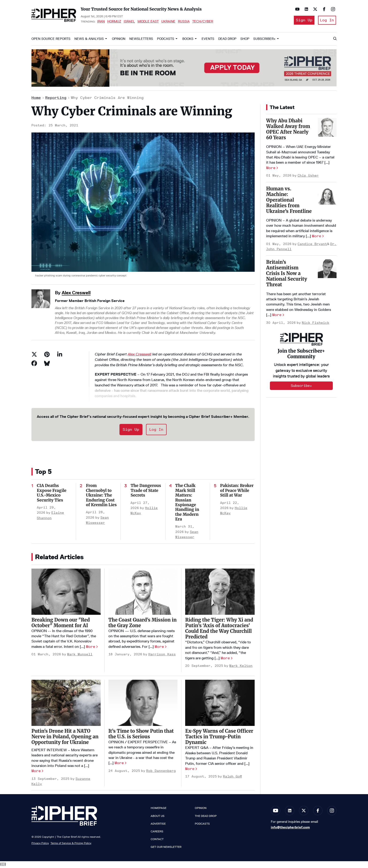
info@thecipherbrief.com (290, 829)
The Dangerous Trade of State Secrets (146, 492)
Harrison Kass (162, 656)
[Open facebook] (323, 9)
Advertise (158, 825)
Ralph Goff (232, 778)
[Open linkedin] (305, 9)
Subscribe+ (301, 387)
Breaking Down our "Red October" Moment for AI (61, 624)
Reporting (56, 99)
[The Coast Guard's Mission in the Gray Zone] (143, 593)
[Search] (335, 40)
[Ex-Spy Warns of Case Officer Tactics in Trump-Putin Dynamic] (220, 704)
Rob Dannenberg (161, 772)
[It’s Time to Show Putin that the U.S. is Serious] (143, 704)
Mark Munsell (80, 656)
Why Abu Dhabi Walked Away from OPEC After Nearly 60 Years (288, 130)
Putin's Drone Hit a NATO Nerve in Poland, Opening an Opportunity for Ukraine (65, 738)
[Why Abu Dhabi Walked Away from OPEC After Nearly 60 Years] (327, 129)
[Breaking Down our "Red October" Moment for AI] (66, 593)
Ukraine (168, 22)
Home (36, 99)
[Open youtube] (296, 9)
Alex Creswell (76, 294)
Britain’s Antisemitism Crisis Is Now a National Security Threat (287, 275)
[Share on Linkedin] (60, 356)
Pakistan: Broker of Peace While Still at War (237, 492)
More (91, 648)
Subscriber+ (264, 40)
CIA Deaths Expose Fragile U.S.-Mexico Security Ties (52, 494)
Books (188, 40)
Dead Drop (227, 40)
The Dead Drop (206, 817)
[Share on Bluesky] (47, 365)
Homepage (159, 810)
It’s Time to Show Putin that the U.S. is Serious (141, 735)
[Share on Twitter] (34, 356)
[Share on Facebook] (34, 365)
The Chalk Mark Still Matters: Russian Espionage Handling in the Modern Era (187, 504)
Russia (184, 22)
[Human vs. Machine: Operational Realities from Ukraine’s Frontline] (327, 197)
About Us (158, 817)
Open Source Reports (51, 40)
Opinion (119, 40)
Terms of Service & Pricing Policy (71, 845)
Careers (157, 833)
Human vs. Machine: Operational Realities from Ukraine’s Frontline (289, 201)
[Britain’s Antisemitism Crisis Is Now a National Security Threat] (327, 270)
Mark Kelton (241, 667)
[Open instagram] (332, 9)
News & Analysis (89, 40)
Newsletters (141, 40)
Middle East (148, 22)
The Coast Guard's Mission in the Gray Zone (143, 624)
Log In (327, 21)
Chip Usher (308, 177)
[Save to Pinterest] (47, 356)
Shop (245, 40)
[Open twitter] (314, 9)
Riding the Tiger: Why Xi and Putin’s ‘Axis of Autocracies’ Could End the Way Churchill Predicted (219, 630)
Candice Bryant (312, 245)
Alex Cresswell (140, 356)
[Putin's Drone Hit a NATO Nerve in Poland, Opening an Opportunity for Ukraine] (66, 704)
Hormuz (114, 22)
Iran (101, 22)
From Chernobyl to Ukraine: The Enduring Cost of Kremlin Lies (101, 497)
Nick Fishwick (316, 324)
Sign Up (302, 21)
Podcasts (166, 40)
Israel (129, 22)
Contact (157, 841)
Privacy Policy (40, 845)
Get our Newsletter (166, 849)
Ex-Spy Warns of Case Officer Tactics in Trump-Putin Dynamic (219, 738)
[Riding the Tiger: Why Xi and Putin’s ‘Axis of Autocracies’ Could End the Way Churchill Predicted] (220, 593)
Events (208, 40)
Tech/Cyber (203, 22)
